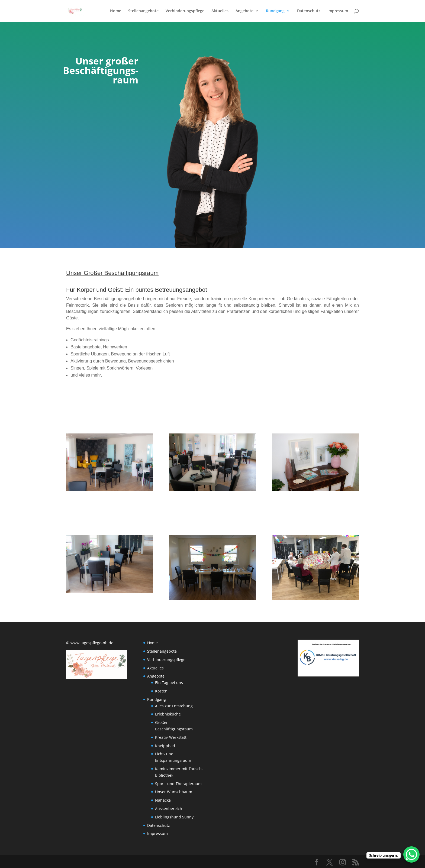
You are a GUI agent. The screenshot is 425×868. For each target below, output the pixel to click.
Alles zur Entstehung (174, 706)
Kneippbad (165, 746)
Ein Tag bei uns (169, 683)
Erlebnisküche (168, 714)
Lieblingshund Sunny (174, 817)
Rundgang (275, 11)
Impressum (338, 11)
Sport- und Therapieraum (178, 784)
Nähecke (163, 800)
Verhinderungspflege (185, 11)
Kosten (161, 691)
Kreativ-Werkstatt (171, 737)
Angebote (244, 11)
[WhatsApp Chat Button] (411, 854)
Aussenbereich (169, 809)
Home (116, 11)
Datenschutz (309, 11)
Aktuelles (220, 11)
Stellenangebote (143, 11)
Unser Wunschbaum (174, 792)
